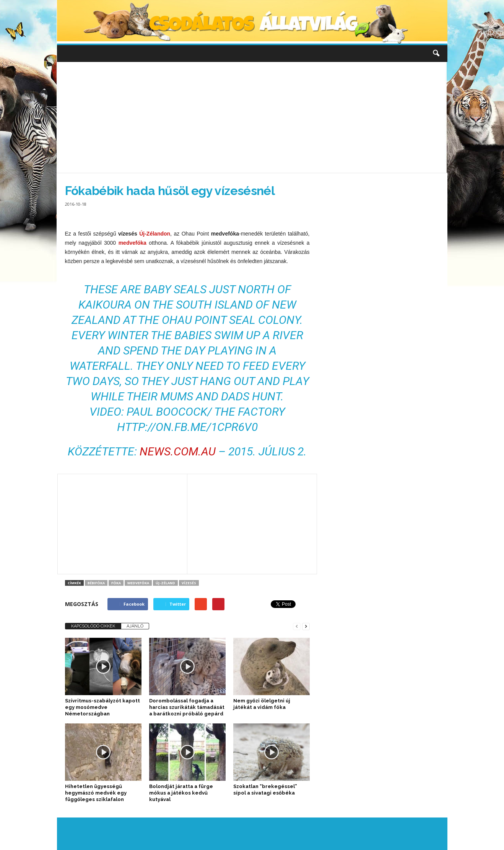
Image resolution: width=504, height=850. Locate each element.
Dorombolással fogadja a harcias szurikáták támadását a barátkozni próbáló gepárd (187, 707)
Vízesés (189, 583)
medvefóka (133, 243)
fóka (116, 583)
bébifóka (96, 583)
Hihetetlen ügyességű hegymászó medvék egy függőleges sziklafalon (96, 793)
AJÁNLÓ (135, 626)
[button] (436, 54)
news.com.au (178, 451)
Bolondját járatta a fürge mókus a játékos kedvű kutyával (181, 793)
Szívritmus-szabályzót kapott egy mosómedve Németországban (102, 707)
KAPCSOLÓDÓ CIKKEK (93, 626)
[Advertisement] (252, 117)
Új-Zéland (165, 583)
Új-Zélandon (155, 234)
